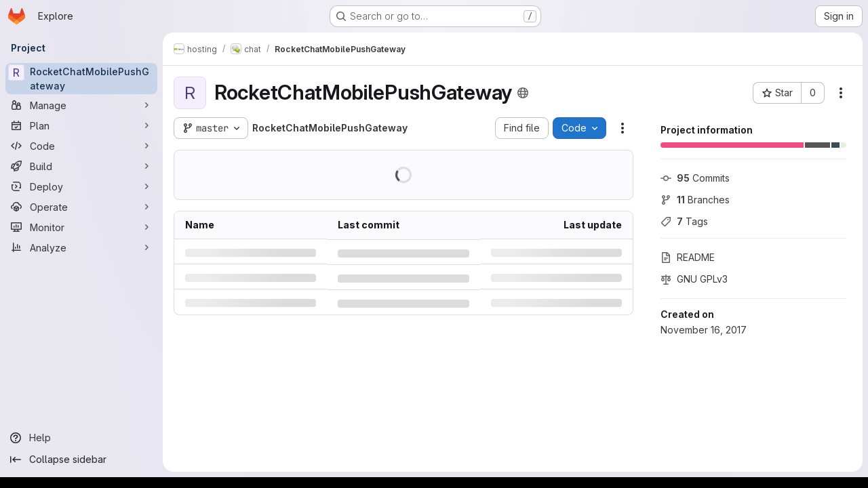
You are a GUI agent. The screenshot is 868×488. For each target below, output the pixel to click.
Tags (684, 221)
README (688, 257)
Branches (695, 200)
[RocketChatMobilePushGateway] (81, 79)
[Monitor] (81, 227)
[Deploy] (81, 186)
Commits (695, 178)
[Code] (81, 146)
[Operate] (81, 207)
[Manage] (81, 105)
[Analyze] (81, 247)
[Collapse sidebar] (81, 460)
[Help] (81, 438)
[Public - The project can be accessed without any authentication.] (523, 93)
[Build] (81, 166)
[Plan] (81, 125)
